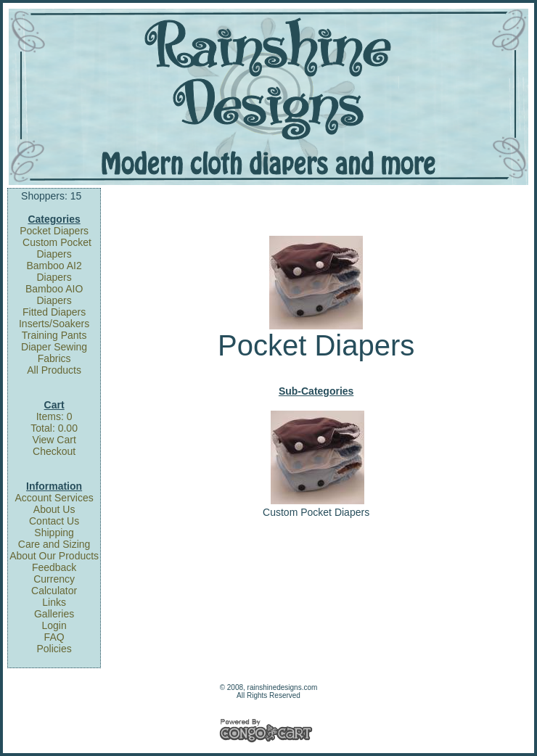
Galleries (54, 614)
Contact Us (54, 521)
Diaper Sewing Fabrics (54, 353)
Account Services (54, 498)
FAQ (54, 637)
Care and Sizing (54, 544)
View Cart (54, 440)
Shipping (54, 533)
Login (54, 625)
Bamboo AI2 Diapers (54, 271)
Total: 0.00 (54, 428)
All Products (54, 370)
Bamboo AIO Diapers (54, 295)
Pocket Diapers (54, 231)
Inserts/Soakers (54, 324)
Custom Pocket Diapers (57, 248)
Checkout (54, 451)
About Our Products (54, 556)
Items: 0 (54, 416)
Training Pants (54, 335)
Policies (54, 649)
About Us (54, 509)
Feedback (54, 567)
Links (54, 602)
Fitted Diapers (54, 312)
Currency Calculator (54, 585)
